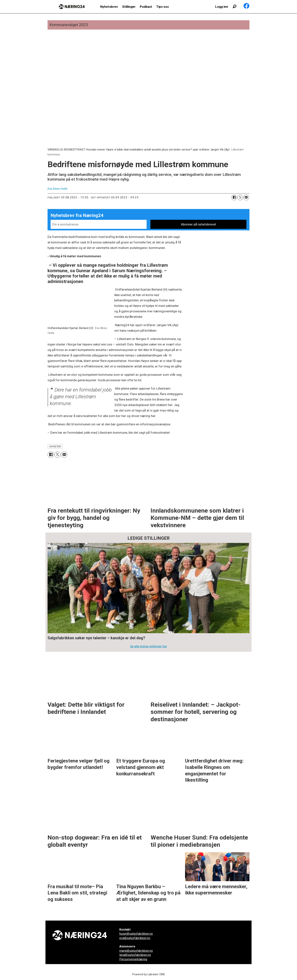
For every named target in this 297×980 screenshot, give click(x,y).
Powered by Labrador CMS (149, 974)
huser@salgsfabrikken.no (136, 934)
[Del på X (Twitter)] (240, 197)
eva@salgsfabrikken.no (135, 938)
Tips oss (163, 7)
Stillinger (129, 7)
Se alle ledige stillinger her (148, 646)
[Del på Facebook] (234, 197)
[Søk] (235, 7)
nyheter (55, 446)
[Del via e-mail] (246, 197)
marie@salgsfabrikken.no (136, 951)
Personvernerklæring (133, 959)
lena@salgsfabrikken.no (135, 955)
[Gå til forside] (72, 7)
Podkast (146, 7)
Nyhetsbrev (109, 7)
